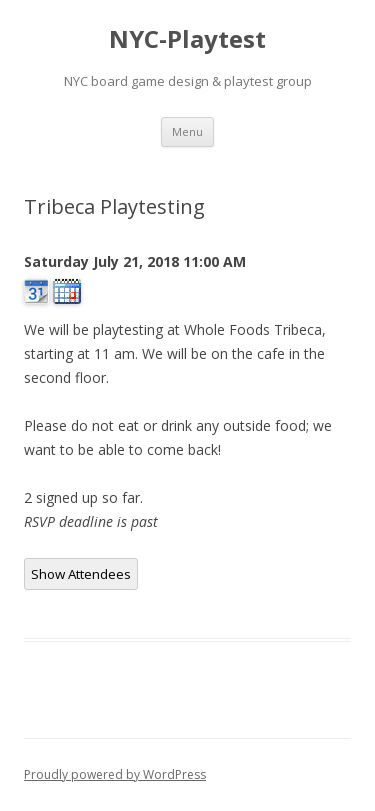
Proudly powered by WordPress (115, 774)
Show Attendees (81, 574)
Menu (187, 131)
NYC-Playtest (187, 39)
